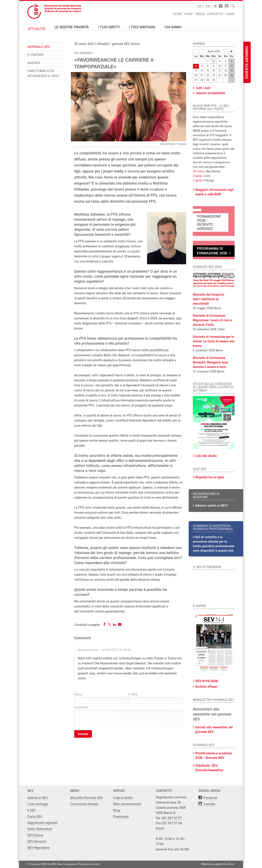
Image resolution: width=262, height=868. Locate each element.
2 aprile (197, 176)
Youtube (209, 804)
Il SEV (32, 810)
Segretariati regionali (42, 823)
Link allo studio (206, 456)
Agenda (34, 63)
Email (160, 829)
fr (208, 7)
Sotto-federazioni (40, 829)
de (200, 7)
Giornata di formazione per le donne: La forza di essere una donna (214, 341)
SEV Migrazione (39, 848)
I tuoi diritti (109, 27)
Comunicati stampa (84, 804)
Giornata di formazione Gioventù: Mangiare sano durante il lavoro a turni (210, 363)
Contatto (215, 14)
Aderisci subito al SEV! (211, 506)
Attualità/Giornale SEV (86, 798)
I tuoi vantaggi (142, 27)
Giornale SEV (39, 47)
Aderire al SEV (38, 798)
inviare (83, 734)
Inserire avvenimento (210, 93)
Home (178, 14)
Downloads (121, 817)
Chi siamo (173, 27)
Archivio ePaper (206, 687)
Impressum (70, 864)
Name (78, 695)
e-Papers (35, 55)
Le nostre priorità (72, 27)
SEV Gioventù (37, 842)
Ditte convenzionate (127, 804)
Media (200, 14)
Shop (189, 14)
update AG (220, 864)
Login (230, 14)
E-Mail (133, 695)
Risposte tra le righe (210, 477)
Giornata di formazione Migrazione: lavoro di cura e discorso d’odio (213, 320)
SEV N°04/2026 (207, 681)
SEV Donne (35, 835)
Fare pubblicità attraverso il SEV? (43, 74)
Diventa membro (247, 62)
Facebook (210, 798)
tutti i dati (203, 88)
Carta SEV (35, 817)
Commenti (81, 708)
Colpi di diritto (123, 798)
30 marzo (199, 172)
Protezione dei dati (89, 864)
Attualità (37, 29)
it (215, 7)
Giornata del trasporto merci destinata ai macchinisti (209, 299)
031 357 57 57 (172, 818)
